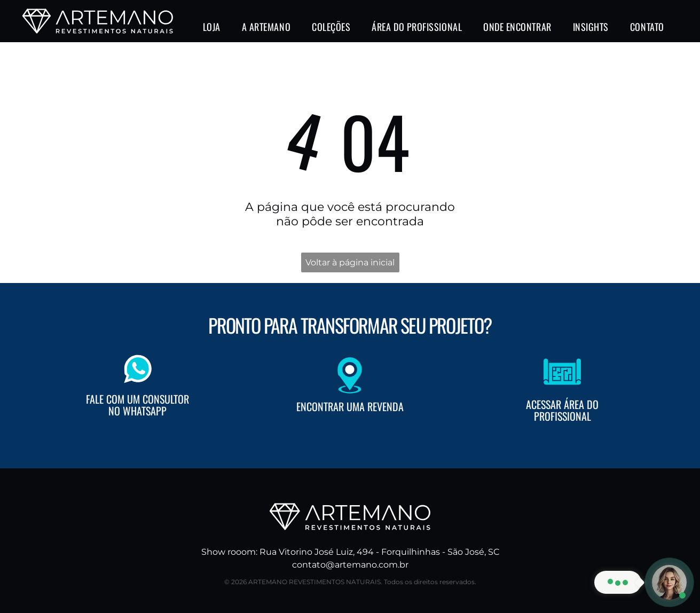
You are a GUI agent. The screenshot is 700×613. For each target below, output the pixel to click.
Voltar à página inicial (350, 262)
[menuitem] (212, 27)
